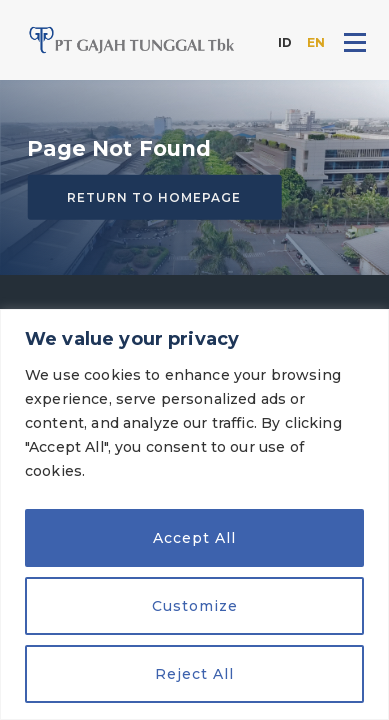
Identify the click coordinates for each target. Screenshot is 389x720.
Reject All (194, 674)
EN (316, 42)
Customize (195, 606)
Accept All (194, 538)
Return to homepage (154, 197)
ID (285, 42)
